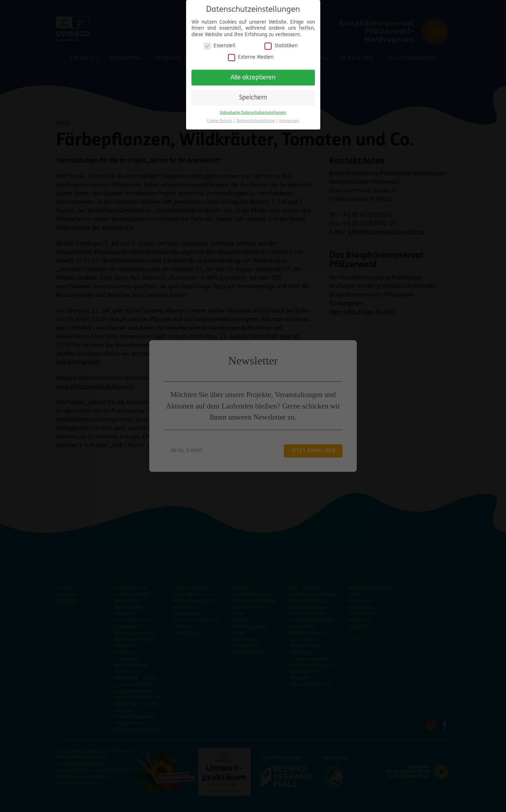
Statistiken (281, 43)
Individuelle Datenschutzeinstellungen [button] (253, 110)
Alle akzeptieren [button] (253, 75)
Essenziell (220, 43)
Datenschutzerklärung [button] (256, 119)
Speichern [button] (253, 95)
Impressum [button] (289, 119)
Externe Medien (251, 55)
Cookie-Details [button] (220, 119)
